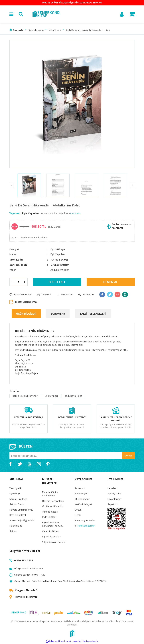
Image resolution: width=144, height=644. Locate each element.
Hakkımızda (16, 526)
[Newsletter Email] (72, 456)
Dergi (78, 515)
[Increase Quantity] (25, 282)
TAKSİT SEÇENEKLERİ (93, 314)
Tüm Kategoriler (85, 526)
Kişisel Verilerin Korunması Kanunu (53, 524)
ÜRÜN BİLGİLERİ (26, 314)
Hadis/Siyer (81, 493)
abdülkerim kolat (73, 396)
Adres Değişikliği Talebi (22, 520)
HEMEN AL (111, 282)
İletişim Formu (17, 504)
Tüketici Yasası (50, 512)
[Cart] (132, 14)
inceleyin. (75, 213)
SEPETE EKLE (57, 282)
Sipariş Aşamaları (52, 537)
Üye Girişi (15, 493)
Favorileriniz (114, 499)
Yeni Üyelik (15, 488)
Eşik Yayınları (31, 213)
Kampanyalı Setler (85, 520)
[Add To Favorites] (21, 294)
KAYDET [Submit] (128, 456)
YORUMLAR (58, 314)
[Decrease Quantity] (12, 282)
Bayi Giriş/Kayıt (18, 515)
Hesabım (112, 488)
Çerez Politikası (51, 531)
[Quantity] (19, 282)
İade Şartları (49, 517)
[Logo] (46, 14)
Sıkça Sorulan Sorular (54, 542)
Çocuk (78, 510)
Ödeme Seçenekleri (53, 501)
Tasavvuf (80, 488)
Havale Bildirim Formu (21, 510)
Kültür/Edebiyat (83, 504)
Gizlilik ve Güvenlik (52, 506)
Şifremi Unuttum (18, 499)
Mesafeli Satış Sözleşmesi (50, 494)
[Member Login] (122, 14)
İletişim (13, 531)
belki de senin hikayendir (25, 396)
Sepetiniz (113, 504)
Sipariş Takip (114, 493)
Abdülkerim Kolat (60, 270)
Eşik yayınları (51, 396)
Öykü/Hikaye (58, 249)
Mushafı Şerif (82, 499)
